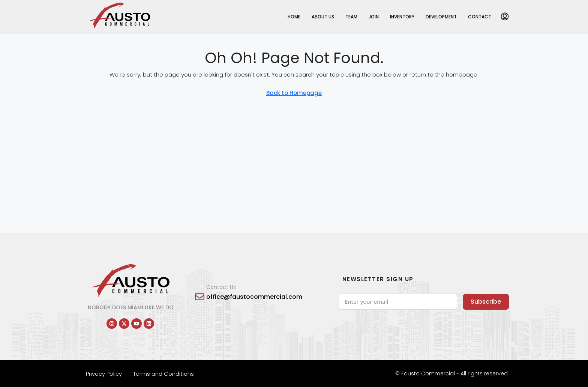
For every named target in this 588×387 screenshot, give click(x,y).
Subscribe (486, 302)
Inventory (402, 17)
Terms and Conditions (163, 374)
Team (351, 17)
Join (374, 17)
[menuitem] (505, 17)
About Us (323, 17)
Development (441, 17)
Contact (480, 17)
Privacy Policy (104, 374)
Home (294, 17)
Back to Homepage (294, 93)
